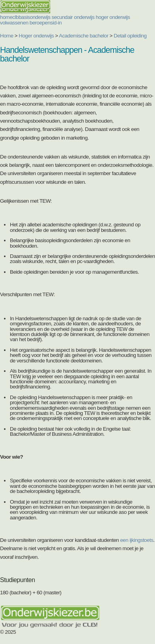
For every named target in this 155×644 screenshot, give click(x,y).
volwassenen (14, 23)
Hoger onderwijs (36, 36)
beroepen (40, 23)
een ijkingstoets (137, 540)
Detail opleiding (130, 36)
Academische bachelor (84, 36)
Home (7, 36)
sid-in (56, 23)
